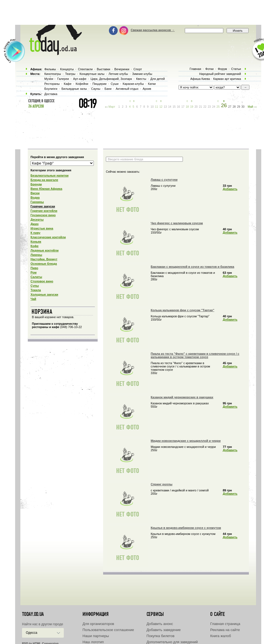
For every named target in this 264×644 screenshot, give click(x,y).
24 (214, 107)
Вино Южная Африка (46, 189)
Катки (152, 84)
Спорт (138, 69)
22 (205, 107)
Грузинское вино (43, 215)
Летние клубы (118, 74)
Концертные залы (92, 74)
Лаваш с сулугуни (164, 180)
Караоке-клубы (133, 84)
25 (218, 107)
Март (112, 107)
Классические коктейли (48, 237)
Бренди (36, 184)
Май (251, 107)
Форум (222, 69)
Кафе (68, 84)
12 (161, 107)
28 (234, 107)
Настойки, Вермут (44, 259)
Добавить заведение (164, 630)
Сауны (96, 89)
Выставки (104, 69)
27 (230, 107)
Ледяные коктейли (45, 250)
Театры (70, 74)
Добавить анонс (160, 624)
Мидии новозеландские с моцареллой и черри (186, 441)
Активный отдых (127, 89)
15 (174, 107)
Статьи (236, 69)
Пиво (34, 268)
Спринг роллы (162, 484)
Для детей (158, 79)
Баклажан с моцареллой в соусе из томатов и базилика (193, 267)
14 (170, 107)
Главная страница (225, 624)
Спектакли (85, 69)
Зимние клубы (142, 74)
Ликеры (36, 255)
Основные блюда (44, 264)
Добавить (230, 189)
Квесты (141, 79)
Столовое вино (42, 281)
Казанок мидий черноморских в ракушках (182, 397)
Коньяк (36, 242)
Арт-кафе (80, 79)
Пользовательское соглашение (108, 630)
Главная (195, 69)
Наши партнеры (96, 636)
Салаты (36, 277)
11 (157, 107)
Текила (36, 290)
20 (196, 107)
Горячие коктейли (44, 211)
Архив (147, 89)
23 (209, 107)
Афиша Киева (200, 79)
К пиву (35, 233)
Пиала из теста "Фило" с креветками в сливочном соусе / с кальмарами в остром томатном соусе (195, 355)
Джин (35, 224)
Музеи (49, 79)
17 (183, 107)
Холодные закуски (44, 294)
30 (243, 107)
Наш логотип (93, 642)
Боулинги (51, 89)
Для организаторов (98, 624)
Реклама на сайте (225, 630)
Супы (35, 286)
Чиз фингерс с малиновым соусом (177, 223)
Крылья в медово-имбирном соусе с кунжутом (186, 528)
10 (152, 107)
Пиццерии (99, 84)
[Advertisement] (132, 12)
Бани (108, 89)
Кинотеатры (53, 74)
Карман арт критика (227, 79)
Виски (35, 193)
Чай (33, 299)
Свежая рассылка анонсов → (153, 30)
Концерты (67, 69)
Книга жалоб (221, 636)
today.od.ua (33, 614)
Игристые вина (42, 228)
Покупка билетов (161, 636)
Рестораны (52, 84)
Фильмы (50, 69)
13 (165, 107)
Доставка (51, 94)
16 (179, 107)
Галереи (63, 79)
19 (192, 107)
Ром (34, 272)
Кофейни (82, 84)
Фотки (210, 69)
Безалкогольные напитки (50, 175)
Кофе (35, 246)
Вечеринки (122, 69)
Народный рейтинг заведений (220, 74)
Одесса (31, 633)
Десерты (37, 220)
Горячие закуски (43, 206)
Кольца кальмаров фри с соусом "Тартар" (182, 310)
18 (187, 107)
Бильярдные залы (74, 89)
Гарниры (37, 202)
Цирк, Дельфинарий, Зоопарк (111, 79)
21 (200, 107)
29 (239, 107)
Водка (35, 197)
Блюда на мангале (44, 180)
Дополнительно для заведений (172, 642)
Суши (114, 84)
